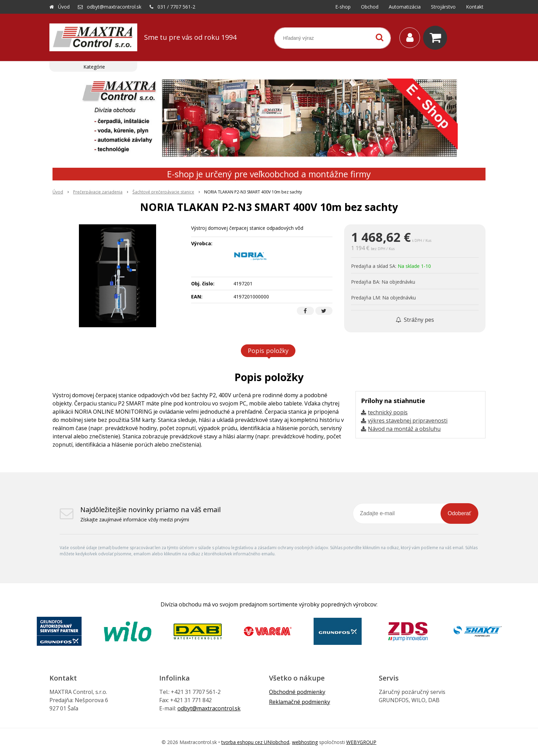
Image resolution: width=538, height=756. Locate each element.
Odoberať (459, 513)
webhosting (305, 742)
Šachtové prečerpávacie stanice (163, 192)
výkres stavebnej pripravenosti (408, 421)
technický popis (388, 412)
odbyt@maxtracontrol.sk (114, 7)
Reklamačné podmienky (300, 702)
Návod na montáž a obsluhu (404, 429)
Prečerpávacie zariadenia (98, 192)
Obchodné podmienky (297, 692)
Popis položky (268, 351)
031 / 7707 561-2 (176, 7)
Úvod (64, 7)
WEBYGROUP (361, 742)
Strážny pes (415, 320)
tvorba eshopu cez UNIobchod (255, 742)
